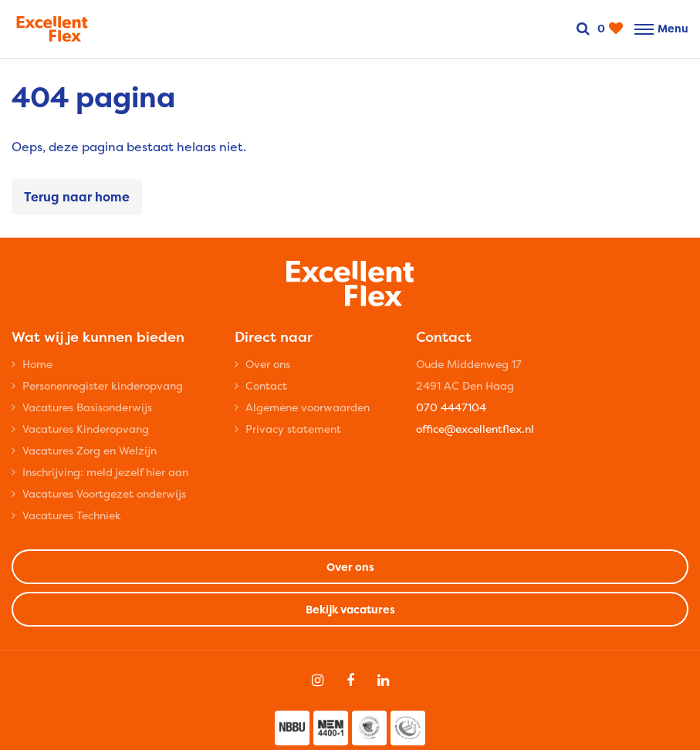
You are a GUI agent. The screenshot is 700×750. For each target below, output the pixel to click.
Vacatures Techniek (72, 515)
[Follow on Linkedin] (383, 681)
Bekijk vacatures (350, 609)
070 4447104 (451, 407)
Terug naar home (77, 197)
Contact (266, 385)
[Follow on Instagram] (318, 681)
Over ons (268, 364)
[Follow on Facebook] (350, 681)
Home (37, 364)
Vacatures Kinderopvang (86, 429)
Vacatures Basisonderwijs (87, 407)
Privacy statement (293, 429)
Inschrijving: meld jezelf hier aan (105, 472)
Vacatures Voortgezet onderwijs (104, 493)
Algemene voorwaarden (308, 407)
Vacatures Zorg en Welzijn (90, 450)
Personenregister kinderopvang (103, 385)
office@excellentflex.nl (475, 429)
